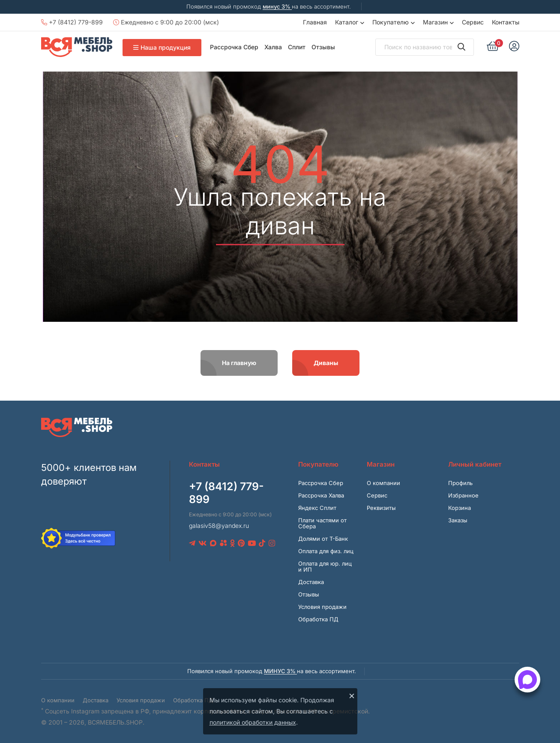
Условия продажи (322, 607)
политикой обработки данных (253, 722)
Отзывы (323, 47)
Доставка (311, 582)
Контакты (506, 22)
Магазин (435, 22)
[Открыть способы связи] (527, 680)
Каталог (347, 22)
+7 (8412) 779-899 (72, 22)
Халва (273, 47)
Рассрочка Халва (321, 495)
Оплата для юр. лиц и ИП (325, 566)
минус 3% (277, 6)
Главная (315, 22)
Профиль (460, 483)
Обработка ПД (318, 619)
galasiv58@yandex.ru (219, 526)
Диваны (326, 363)
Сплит (297, 47)
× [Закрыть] (352, 695)
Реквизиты (381, 508)
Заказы (458, 520)
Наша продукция (162, 47)
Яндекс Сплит (317, 508)
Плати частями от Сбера (322, 523)
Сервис (473, 22)
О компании (383, 483)
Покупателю (391, 22)
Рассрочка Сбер (234, 47)
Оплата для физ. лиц (326, 551)
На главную (239, 363)
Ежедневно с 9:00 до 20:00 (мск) (166, 22)
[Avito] (223, 543)
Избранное (463, 495)
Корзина (460, 508)
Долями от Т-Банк (323, 539)
